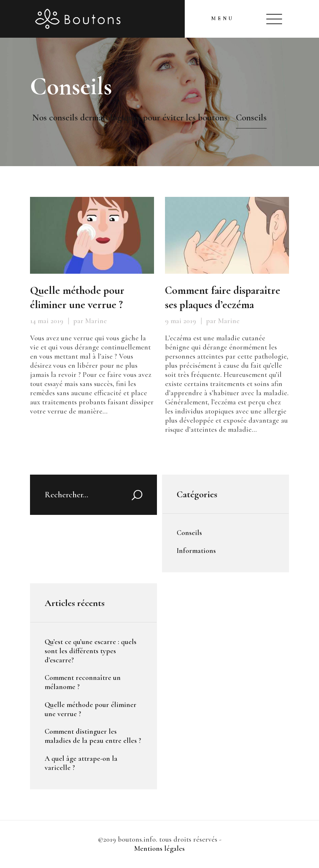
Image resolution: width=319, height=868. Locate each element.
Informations (196, 551)
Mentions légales (159, 849)
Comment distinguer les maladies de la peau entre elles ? (93, 736)
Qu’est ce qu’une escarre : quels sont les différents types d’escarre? (91, 651)
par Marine (90, 321)
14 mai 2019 (47, 321)
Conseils (189, 533)
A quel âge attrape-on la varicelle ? (81, 763)
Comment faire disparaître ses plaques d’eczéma (223, 298)
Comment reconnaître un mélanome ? (83, 682)
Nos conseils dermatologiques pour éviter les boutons (130, 117)
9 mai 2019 (181, 321)
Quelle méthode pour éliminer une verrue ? (77, 298)
